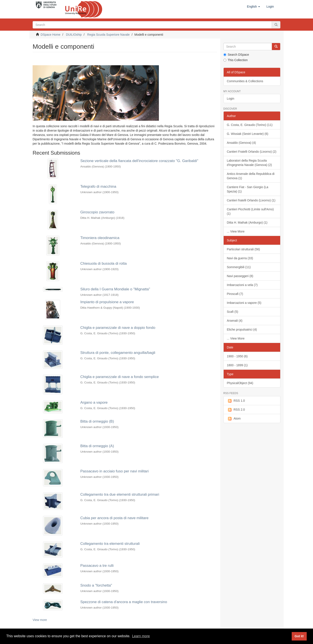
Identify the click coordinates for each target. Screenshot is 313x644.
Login (231, 99)
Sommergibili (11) (239, 267)
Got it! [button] (299, 636)
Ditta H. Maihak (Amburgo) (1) (247, 222)
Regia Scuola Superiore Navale (108, 35)
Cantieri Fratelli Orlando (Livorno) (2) (252, 152)
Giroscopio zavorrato (97, 212)
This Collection (236, 60)
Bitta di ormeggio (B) (97, 421)
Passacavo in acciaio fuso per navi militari (114, 471)
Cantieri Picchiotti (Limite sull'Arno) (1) (250, 211)
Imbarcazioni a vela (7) (242, 285)
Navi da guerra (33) (240, 258)
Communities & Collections (245, 81)
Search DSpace (236, 55)
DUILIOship (74, 35)
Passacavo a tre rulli (97, 566)
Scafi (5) (233, 312)
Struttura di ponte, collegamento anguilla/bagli (118, 353)
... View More (236, 231)
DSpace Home (51, 35)
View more (40, 620)
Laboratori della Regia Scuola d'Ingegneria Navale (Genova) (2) (249, 163)
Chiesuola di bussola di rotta (103, 263)
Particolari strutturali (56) (244, 249)
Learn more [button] (141, 636)
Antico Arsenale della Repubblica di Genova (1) (251, 176)
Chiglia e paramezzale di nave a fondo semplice (119, 377)
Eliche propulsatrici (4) (242, 330)
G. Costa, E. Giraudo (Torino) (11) (250, 125)
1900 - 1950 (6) (237, 356)
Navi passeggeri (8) (240, 276)
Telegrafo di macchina (98, 187)
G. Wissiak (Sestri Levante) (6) (248, 134)
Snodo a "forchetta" (96, 585)
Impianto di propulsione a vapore (107, 302)
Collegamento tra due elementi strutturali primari (120, 494)
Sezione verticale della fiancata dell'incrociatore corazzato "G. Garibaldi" (139, 161)
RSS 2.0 (236, 410)
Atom (234, 419)
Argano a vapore (94, 402)
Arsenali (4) (235, 321)
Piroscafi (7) (235, 294)
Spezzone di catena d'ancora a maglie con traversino (124, 602)
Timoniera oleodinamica (100, 238)
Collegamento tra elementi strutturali (110, 544)
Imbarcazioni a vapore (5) (244, 303)
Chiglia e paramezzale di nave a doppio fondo (118, 328)
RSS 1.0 (236, 401)
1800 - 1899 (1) (237, 365)
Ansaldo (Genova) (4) (241, 143)
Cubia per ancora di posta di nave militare (114, 518)
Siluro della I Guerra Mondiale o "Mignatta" (115, 289)
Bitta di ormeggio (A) (97, 446)
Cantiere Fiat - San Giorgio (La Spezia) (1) (248, 189)
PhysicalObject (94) (240, 383)
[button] (253, 7)
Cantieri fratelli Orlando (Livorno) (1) (251, 200)
